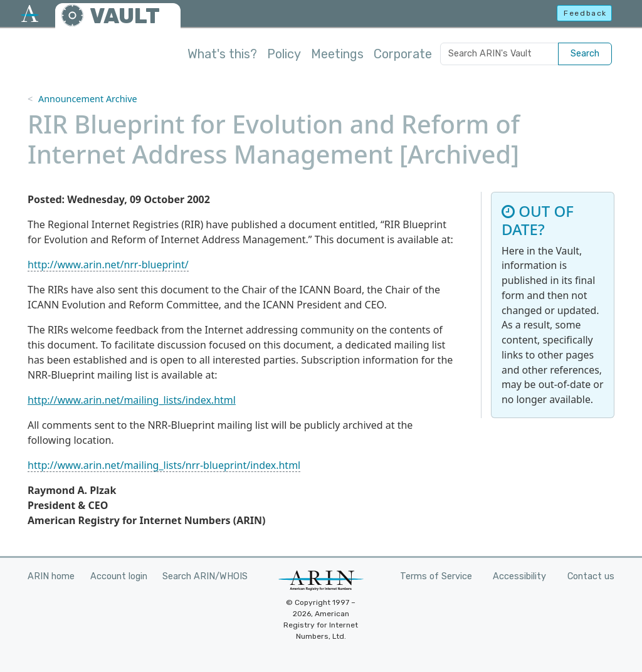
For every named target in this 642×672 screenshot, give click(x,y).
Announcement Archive (88, 99)
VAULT (125, 16)
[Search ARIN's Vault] (499, 54)
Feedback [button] (585, 13)
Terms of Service (436, 576)
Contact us (591, 576)
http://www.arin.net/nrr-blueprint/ (108, 265)
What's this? (222, 54)
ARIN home (51, 576)
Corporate (403, 54)
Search (585, 54)
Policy (284, 54)
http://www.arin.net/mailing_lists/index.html (132, 400)
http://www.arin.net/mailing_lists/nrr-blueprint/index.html (164, 465)
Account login (119, 576)
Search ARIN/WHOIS (205, 576)
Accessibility (519, 576)
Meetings (337, 54)
